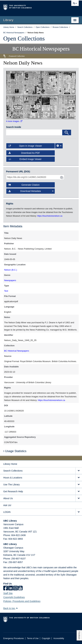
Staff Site (8, 593)
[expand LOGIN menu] (79, 512)
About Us (8, 498)
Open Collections (24, 39)
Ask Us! (7, 505)
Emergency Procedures (14, 638)
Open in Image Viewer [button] (25, 146)
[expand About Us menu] (79, 498)
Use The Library (11, 485)
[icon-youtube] (20, 588)
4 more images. (14, 121)
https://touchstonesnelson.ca (51, 400)
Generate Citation (24, 185)
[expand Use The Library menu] (79, 485)
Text (6, 291)
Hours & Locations (13, 478)
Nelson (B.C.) (11, 270)
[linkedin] (11, 588)
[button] (17, 608)
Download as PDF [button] (24, 153)
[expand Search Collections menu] (79, 471)
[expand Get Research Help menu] (79, 492)
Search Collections (13, 471)
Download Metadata (31, 191)
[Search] (67, 132)
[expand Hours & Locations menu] (79, 478)
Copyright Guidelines (14, 597)
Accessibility (59, 638)
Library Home (10, 464)
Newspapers (10, 280)
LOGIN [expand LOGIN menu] (7, 512)
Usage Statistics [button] (15, 451)
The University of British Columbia (30, 7)
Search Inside (14, 127)
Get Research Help (13, 491)
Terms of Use (33, 638)
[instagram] (16, 588)
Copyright (46, 638)
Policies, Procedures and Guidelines (22, 601)
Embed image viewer (25, 159)
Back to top (11, 608)
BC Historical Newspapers (17, 351)
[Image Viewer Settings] (59, 146)
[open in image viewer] (15, 83)
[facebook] (6, 588)
